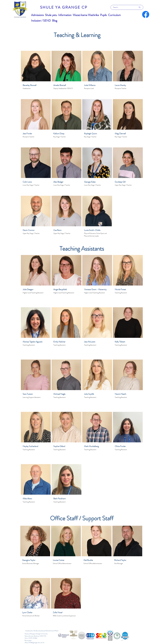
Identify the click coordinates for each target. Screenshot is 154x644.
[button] (37, 15)
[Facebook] (146, 14)
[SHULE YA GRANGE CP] (64, 7)
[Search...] (124, 7)
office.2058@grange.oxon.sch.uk (34, 643)
